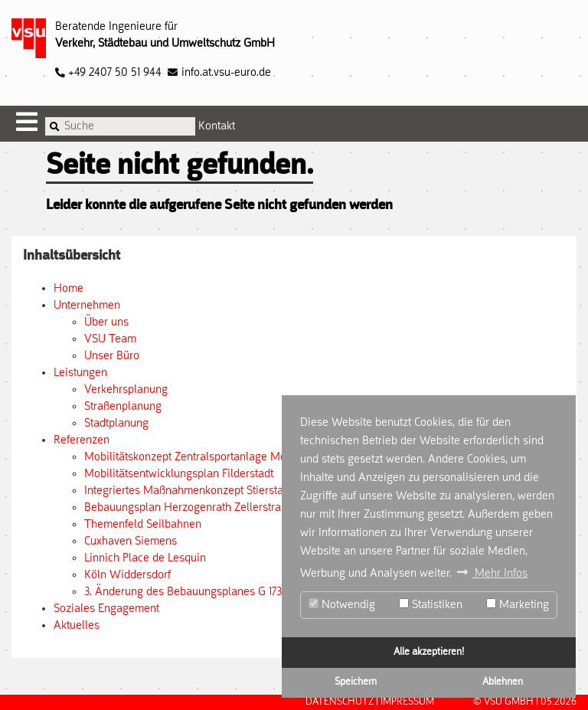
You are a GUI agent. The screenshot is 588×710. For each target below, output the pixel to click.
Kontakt (217, 126)
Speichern (356, 682)
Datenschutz (340, 702)
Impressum (407, 702)
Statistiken (431, 605)
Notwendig (342, 605)
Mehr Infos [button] (500, 574)
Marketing (518, 605)
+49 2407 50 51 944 (108, 73)
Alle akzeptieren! (429, 652)
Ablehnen (503, 682)
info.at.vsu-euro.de (226, 73)
